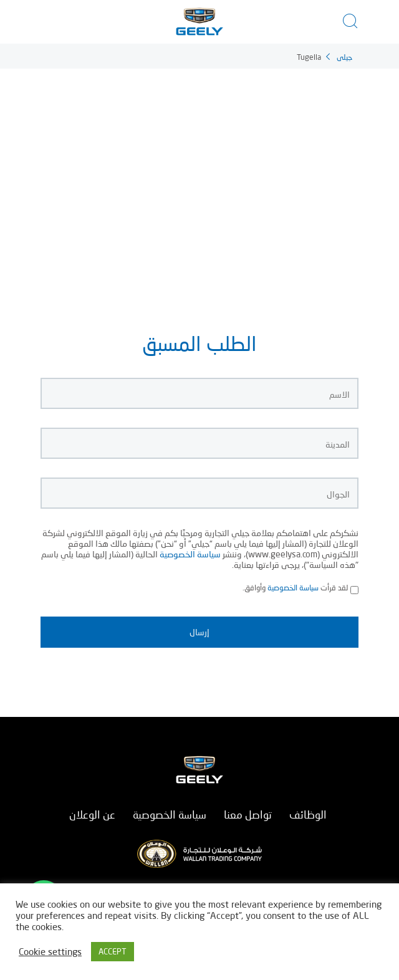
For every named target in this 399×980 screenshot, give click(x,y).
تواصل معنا (248, 814)
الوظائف (308, 814)
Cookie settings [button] (50, 952)
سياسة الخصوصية (190, 554)
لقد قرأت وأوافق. (295, 588)
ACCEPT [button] (113, 951)
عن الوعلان (92, 814)
